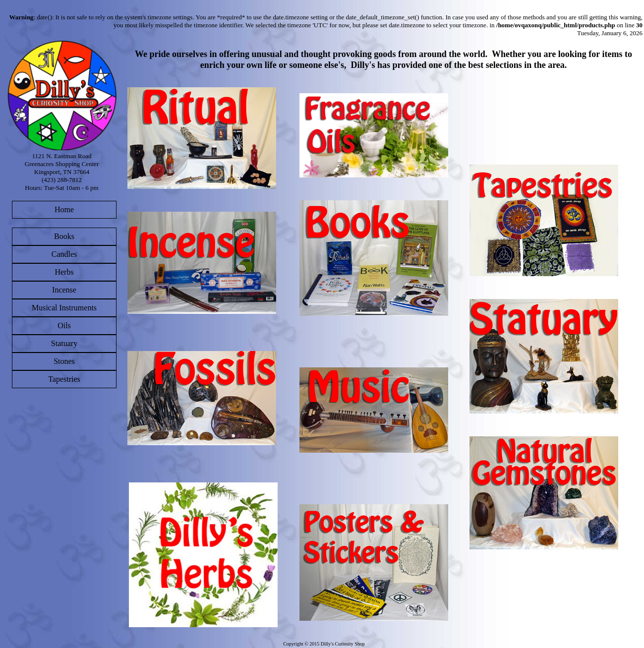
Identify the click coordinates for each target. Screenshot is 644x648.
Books (64, 236)
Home (64, 209)
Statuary (64, 343)
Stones (64, 361)
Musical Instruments (64, 308)
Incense (64, 290)
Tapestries (64, 379)
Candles (64, 254)
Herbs (64, 272)
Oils (64, 325)
